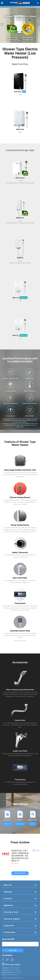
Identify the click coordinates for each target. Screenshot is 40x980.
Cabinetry (8, 892)
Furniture (8, 899)
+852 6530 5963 (14, 970)
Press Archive (20, 873)
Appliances (8, 905)
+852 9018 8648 (16, 972)
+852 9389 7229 (12, 974)
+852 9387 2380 (14, 968)
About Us (8, 885)
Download (7, 824)
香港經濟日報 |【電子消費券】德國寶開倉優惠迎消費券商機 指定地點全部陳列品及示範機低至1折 (20, 856)
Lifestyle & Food (11, 912)
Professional (9, 932)
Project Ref (9, 926)
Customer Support (12, 919)
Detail (33, 824)
